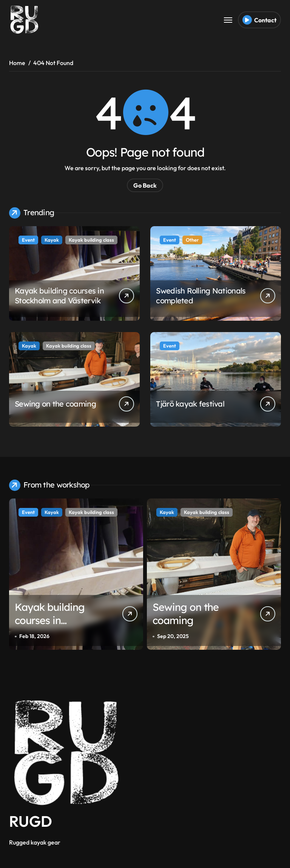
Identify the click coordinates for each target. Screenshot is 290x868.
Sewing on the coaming (55, 404)
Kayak (52, 240)
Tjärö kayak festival (190, 404)
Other (192, 240)
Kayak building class (91, 240)
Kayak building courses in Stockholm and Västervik (59, 296)
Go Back (145, 185)
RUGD (31, 821)
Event (28, 240)
